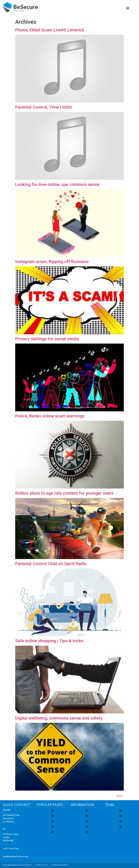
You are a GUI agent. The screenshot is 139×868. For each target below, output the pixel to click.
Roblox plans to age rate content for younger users (64, 493)
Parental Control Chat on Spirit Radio (51, 564)
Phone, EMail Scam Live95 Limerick (50, 30)
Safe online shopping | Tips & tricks (49, 641)
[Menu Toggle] (53, 810)
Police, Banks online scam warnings (50, 416)
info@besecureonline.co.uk (15, 857)
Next (120, 796)
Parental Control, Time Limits (44, 107)
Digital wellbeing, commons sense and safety (59, 718)
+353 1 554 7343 (11, 849)
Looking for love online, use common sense (57, 184)
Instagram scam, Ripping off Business (52, 262)
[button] (128, 8)
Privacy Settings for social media (47, 339)
